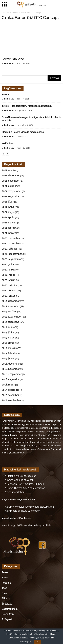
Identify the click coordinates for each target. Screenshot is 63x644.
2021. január (8, 233)
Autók (5, 573)
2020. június (8, 270)
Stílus (5, 599)
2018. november (11, 369)
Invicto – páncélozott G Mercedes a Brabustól (27, 106)
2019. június (8, 333)
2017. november (10, 395)
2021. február (9, 228)
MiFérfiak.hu (8, 64)
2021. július (8, 202)
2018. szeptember (12, 375)
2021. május (8, 212)
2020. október (9, 249)
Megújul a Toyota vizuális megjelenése (23, 132)
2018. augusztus (10, 380)
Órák (4, 594)
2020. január (8, 296)
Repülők (6, 583)
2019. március (9, 348)
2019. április (8, 343)
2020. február (9, 291)
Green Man (8, 614)
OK (37, 642)
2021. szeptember (12, 192)
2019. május (8, 338)
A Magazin (7, 620)
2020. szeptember (12, 254)
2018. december (11, 364)
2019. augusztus (10, 322)
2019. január (8, 359)
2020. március (9, 286)
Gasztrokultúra (10, 609)
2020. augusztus (11, 260)
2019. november (10, 307)
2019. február (9, 354)
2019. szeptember (12, 317)
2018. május (8, 385)
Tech (4, 588)
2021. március (9, 223)
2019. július (8, 327)
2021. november (10, 181)
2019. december (11, 301)
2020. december (11, 239)
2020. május (8, 275)
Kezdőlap (5, 13)
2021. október (9, 186)
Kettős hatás (8, 144)
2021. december (11, 176)
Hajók (5, 578)
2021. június (8, 207)
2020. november (11, 244)
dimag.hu (40, 526)
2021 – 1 (6, 95)
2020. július (8, 265)
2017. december (10, 390)
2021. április (8, 218)
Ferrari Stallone (13, 59)
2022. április (8, 171)
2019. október (9, 312)
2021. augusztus (10, 197)
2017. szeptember (11, 401)
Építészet (7, 604)
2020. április (8, 280)
